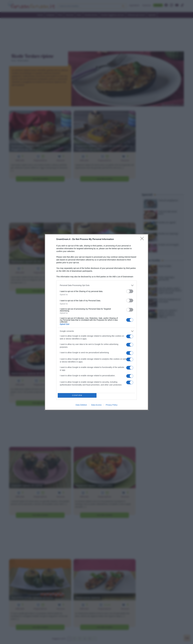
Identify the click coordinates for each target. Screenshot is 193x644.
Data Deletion (81, 405)
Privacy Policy (112, 405)
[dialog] (96, 322)
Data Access (96, 405)
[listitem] (96, 285)
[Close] (143, 239)
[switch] (130, 291)
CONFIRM (77, 395)
